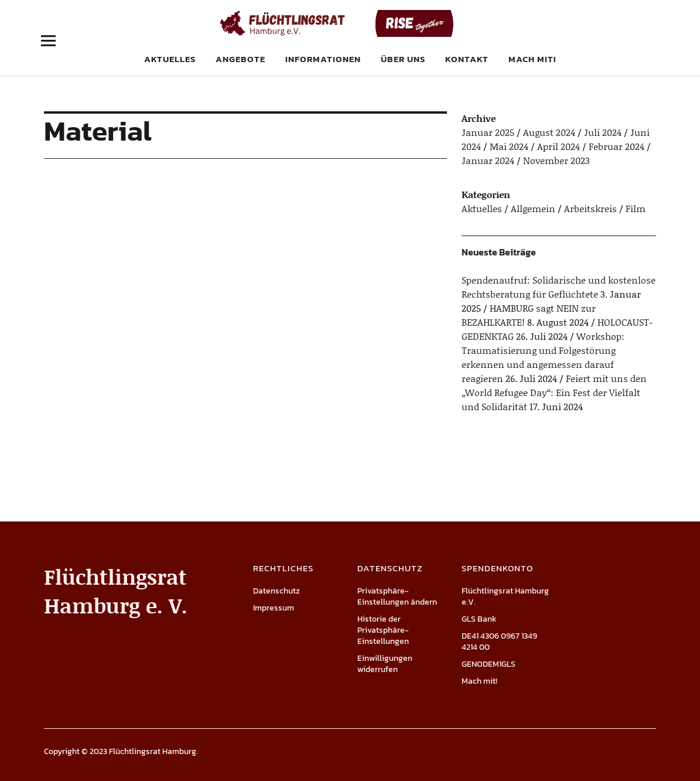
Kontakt (467, 59)
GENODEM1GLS (489, 664)
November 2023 (556, 160)
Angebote (240, 59)
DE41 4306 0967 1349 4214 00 (499, 642)
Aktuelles (170, 59)
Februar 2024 (617, 146)
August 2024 (549, 132)
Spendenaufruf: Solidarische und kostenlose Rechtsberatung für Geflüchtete (559, 287)
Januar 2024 (488, 160)
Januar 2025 (488, 132)
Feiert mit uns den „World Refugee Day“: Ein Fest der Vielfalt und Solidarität (554, 392)
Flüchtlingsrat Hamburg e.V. (505, 596)
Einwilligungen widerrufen (385, 664)
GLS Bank (479, 619)
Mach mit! (532, 59)
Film (636, 208)
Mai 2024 (509, 146)
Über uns (403, 59)
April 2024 (559, 146)
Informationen (323, 59)
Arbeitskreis (590, 208)
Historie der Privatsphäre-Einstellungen (383, 630)
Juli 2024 (603, 132)
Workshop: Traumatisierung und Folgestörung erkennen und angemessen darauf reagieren (543, 357)
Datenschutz (276, 591)
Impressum (274, 608)
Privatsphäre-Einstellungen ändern (397, 596)
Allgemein (533, 208)
